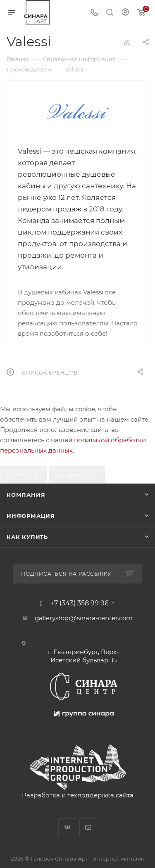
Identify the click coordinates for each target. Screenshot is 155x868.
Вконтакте (67, 827)
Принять (24, 475)
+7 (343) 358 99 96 (80, 603)
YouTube (88, 827)
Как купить (27, 537)
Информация (31, 516)
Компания (26, 495)
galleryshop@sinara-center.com (84, 618)
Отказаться (77, 475)
